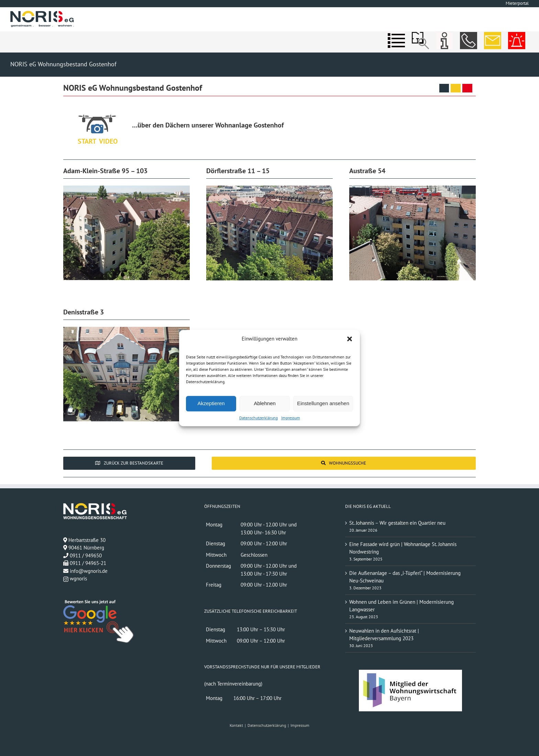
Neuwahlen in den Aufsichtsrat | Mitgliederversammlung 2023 (384, 635)
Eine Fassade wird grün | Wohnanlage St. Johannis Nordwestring (403, 548)
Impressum (291, 418)
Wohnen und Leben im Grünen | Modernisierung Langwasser (401, 606)
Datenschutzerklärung (258, 418)
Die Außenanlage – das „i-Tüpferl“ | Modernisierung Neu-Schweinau (405, 577)
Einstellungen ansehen (323, 403)
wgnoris (75, 579)
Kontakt (236, 725)
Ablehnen (265, 403)
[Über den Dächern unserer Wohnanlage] (98, 124)
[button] (350, 339)
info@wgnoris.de (89, 571)
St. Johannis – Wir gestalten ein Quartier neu (397, 523)
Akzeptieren (211, 403)
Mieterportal (517, 3)
